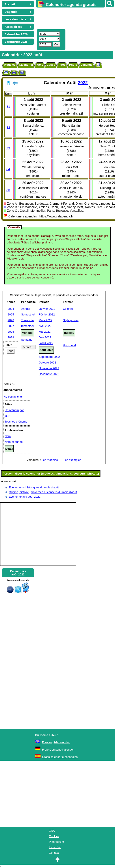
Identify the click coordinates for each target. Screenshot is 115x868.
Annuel (26, 309)
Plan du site (56, 842)
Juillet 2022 (46, 343)
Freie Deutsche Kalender (58, 750)
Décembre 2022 (49, 374)
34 (8, 169)
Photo (73, 65)
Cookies (54, 836)
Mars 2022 (45, 320)
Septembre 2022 (49, 357)
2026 (11, 320)
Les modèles (50, 460)
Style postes (71, 320)
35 (8, 190)
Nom (8, 436)
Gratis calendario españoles (60, 757)
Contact (54, 853)
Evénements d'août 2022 (25, 497)
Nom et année (14, 442)
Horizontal (69, 345)
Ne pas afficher (13, 397)
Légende (86, 65)
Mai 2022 (45, 332)
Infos (62, 65)
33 (8, 148)
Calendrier (26, 65)
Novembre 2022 (49, 368)
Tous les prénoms (16, 422)
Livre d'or (55, 847)
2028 (11, 332)
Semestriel (28, 314)
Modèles (10, 65)
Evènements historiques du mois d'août (34, 487)
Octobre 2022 (47, 363)
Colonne (68, 309)
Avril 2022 (45, 326)
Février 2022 (47, 314)
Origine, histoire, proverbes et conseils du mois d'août (43, 492)
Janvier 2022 (47, 309)
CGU (52, 831)
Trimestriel (28, 320)
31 (8, 107)
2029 (11, 337)
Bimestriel (27, 326)
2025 (11, 314)
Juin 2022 (45, 337)
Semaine (27, 340)
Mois (40, 65)
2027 (11, 326)
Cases (51, 65)
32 (8, 127)
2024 (11, 309)
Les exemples (72, 460)
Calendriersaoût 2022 (18, 573)
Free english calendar (56, 742)
